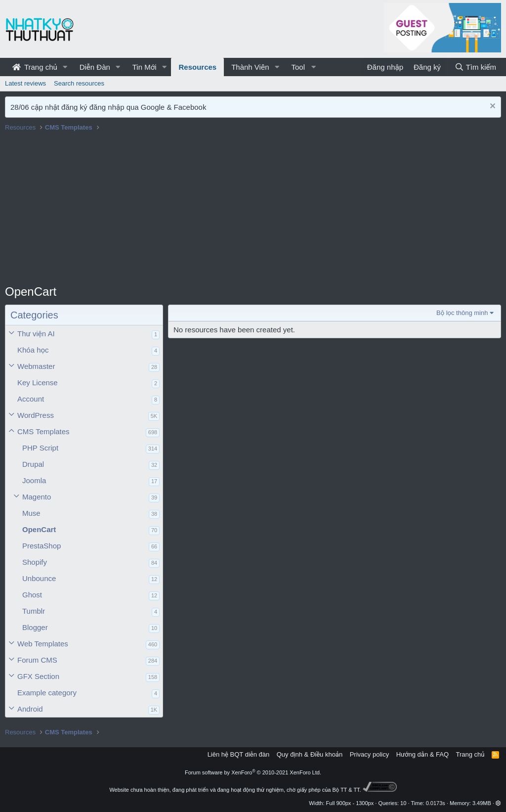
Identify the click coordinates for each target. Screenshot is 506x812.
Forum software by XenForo (253, 772)
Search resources (79, 83)
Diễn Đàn (95, 67)
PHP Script (40, 448)
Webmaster (36, 366)
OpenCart (39, 529)
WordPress (36, 415)
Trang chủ (35, 67)
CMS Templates (43, 431)
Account (31, 399)
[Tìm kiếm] (475, 67)
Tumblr (34, 611)
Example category (47, 693)
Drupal (33, 464)
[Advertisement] (253, 209)
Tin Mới (145, 67)
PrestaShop (42, 546)
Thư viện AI (36, 334)
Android (30, 709)
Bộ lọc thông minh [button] (462, 313)
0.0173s (436, 803)
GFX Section (38, 676)
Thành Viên (250, 67)
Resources (197, 67)
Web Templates (43, 644)
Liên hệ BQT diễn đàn (239, 754)
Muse (31, 513)
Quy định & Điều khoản (310, 754)
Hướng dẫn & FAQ (422, 754)
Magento (37, 497)
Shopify (35, 562)
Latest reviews (25, 83)
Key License (38, 383)
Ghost (32, 595)
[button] (65, 67)
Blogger (35, 627)
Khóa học (33, 350)
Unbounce (39, 578)
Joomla (34, 480)
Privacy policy (369, 754)
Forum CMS (37, 660)
